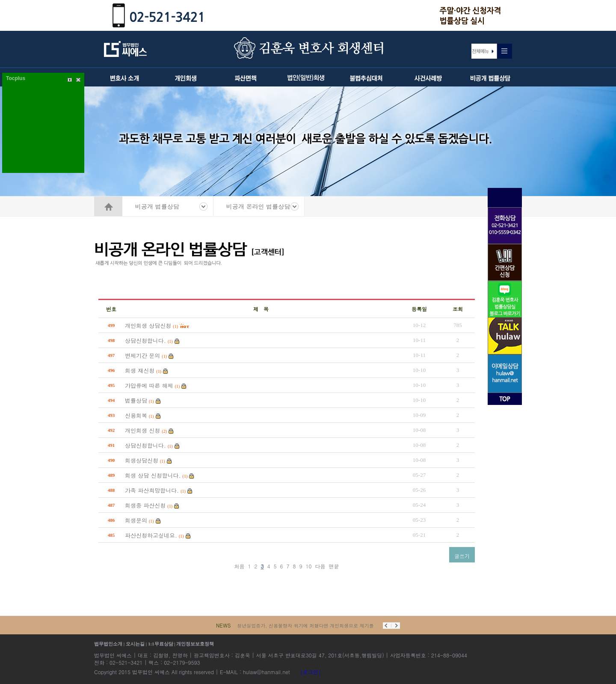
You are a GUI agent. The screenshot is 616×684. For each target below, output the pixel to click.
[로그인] (311, 672)
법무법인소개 (108, 644)
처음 (239, 566)
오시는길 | (137, 644)
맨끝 (334, 566)
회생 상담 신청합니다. (153, 475)
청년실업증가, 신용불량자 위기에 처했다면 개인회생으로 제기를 (305, 626)
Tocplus (16, 78)
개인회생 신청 (142, 430)
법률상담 (136, 400)
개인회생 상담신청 (148, 326)
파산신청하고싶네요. (151, 535)
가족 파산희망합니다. (152, 490)
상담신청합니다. (145, 341)
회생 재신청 (140, 370)
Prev (387, 626)
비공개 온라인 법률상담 (258, 206)
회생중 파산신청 (145, 505)
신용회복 (136, 415)
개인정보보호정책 (195, 644)
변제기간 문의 (142, 355)
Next (396, 626)
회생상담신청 (142, 460)
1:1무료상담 (161, 644)
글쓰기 (462, 556)
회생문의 (136, 520)
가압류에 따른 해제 (149, 385)
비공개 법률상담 (157, 206)
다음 (320, 566)
